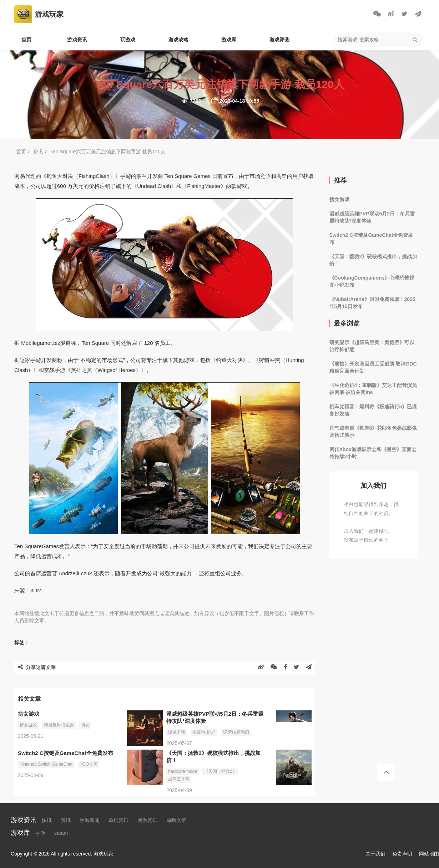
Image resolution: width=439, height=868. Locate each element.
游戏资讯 (77, 40)
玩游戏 (128, 40)
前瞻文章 (176, 820)
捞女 (85, 725)
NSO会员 (89, 764)
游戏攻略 (178, 40)
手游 (40, 833)
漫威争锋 (177, 732)
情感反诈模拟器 (59, 725)
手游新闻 (90, 820)
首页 (26, 40)
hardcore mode (183, 771)
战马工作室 (179, 779)
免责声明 (402, 854)
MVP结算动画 (236, 732)
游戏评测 (279, 40)
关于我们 (375, 854)
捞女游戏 (28, 725)
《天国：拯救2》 (220, 771)
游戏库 (229, 40)
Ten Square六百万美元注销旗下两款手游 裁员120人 (108, 152)
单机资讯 (118, 820)
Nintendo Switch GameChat (46, 764)
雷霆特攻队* (204, 732)
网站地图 (429, 854)
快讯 (47, 820)
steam (61, 833)
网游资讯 (147, 820)
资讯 (38, 152)
